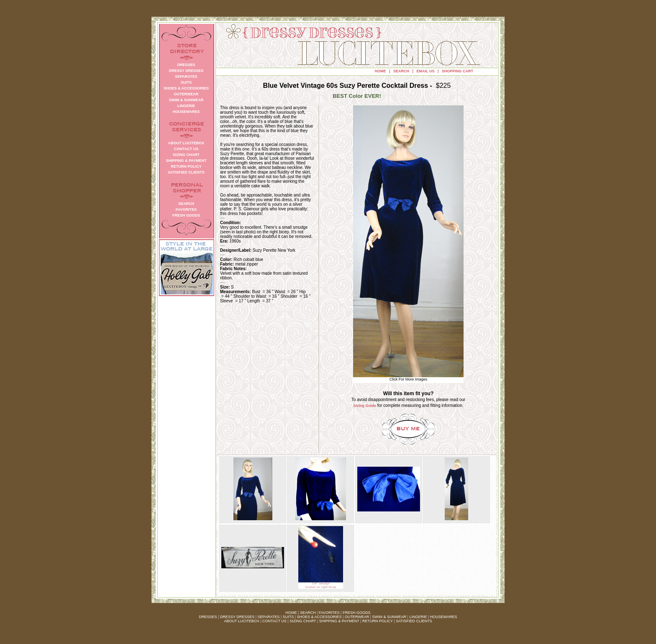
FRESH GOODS (357, 613)
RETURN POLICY (378, 621)
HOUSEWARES (444, 617)
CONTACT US (274, 621)
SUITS (288, 617)
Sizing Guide (365, 406)
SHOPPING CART (457, 71)
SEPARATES (269, 617)
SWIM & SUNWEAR (389, 617)
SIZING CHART (303, 621)
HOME (381, 71)
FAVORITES (329, 613)
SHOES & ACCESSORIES (319, 617)
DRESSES (208, 617)
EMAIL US (426, 71)
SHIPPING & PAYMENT (339, 621)
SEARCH (401, 71)
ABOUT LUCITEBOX (241, 621)
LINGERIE (418, 617)
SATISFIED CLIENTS (414, 621)
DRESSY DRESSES (237, 617)
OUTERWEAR (357, 617)
